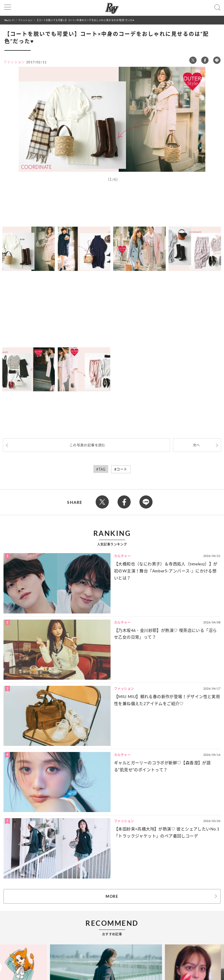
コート (122, 469)
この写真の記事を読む (87, 445)
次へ (196, 445)
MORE (112, 896)
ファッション (25, 20)
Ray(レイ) (9, 20)
